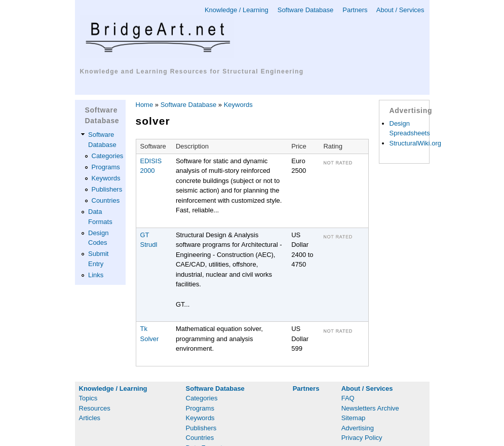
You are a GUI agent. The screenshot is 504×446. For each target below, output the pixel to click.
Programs (106, 167)
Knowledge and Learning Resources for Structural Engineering (192, 71)
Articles (90, 418)
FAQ (348, 398)
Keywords (106, 178)
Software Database (306, 10)
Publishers (107, 189)
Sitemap (354, 418)
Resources (95, 408)
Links (96, 275)
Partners (355, 10)
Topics (88, 398)
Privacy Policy (362, 438)
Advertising (358, 428)
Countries (106, 200)
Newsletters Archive (370, 408)
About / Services (400, 10)
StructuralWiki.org (416, 143)
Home (145, 105)
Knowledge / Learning (237, 10)
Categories (108, 156)
